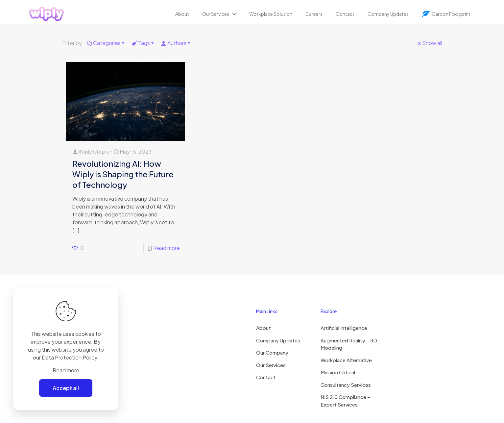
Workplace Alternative (346, 360)
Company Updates (278, 340)
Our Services (271, 365)
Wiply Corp (92, 151)
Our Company (272, 352)
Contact (266, 377)
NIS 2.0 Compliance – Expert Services (345, 401)
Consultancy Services (346, 385)
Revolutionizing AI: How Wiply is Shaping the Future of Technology (123, 174)
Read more (167, 248)
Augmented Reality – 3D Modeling (349, 344)
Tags (144, 43)
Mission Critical (338, 372)
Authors (176, 43)
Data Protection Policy (69, 357)
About (264, 328)
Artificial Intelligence (344, 328)
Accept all (66, 388)
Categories (106, 43)
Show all (430, 43)
